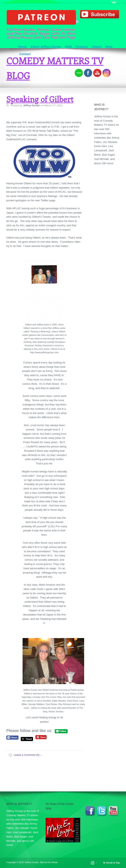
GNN (68, 47)
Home (22, 47)
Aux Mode (53, 862)
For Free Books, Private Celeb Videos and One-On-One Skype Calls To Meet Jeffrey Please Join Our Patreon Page (41, 25)
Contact (25, 54)
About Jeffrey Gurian (46, 47)
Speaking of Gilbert (40, 99)
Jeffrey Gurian (31, 105)
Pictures (82, 47)
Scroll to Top (113, 863)
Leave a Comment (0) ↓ (28, 755)
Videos (97, 47)
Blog (109, 47)
